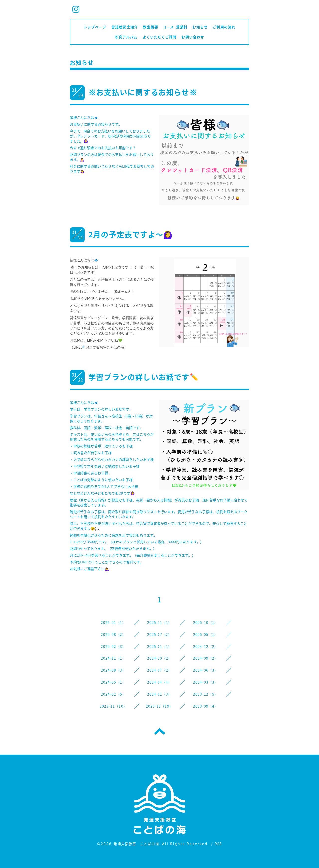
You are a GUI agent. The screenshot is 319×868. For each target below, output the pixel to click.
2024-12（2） (206, 646)
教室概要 (150, 27)
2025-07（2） (160, 634)
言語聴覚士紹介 (125, 27)
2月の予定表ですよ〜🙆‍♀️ (131, 234)
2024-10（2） (160, 658)
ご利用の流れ (224, 27)
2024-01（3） (160, 694)
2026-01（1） (114, 622)
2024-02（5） (114, 694)
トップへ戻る (160, 731)
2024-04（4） (160, 682)
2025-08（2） (114, 634)
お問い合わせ (193, 37)
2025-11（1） (160, 622)
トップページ (95, 27)
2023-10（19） (159, 706)
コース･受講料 (175, 27)
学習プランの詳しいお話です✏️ (144, 377)
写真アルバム (126, 37)
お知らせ (200, 27)
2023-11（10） (113, 706)
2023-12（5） (206, 694)
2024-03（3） (206, 682)
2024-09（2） (206, 658)
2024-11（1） (114, 658)
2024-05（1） (114, 682)
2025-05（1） (206, 634)
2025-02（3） (114, 646)
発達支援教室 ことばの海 (136, 844)
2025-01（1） (160, 646)
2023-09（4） (206, 706)
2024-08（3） (114, 670)
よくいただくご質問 (160, 37)
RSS (218, 844)
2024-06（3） (206, 670)
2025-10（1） (206, 622)
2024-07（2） (160, 670)
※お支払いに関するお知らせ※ (143, 92)
